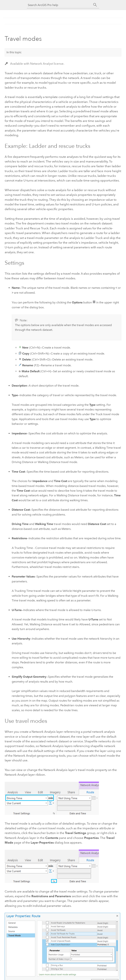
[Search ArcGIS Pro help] (59, 5)
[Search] (95, 5)
